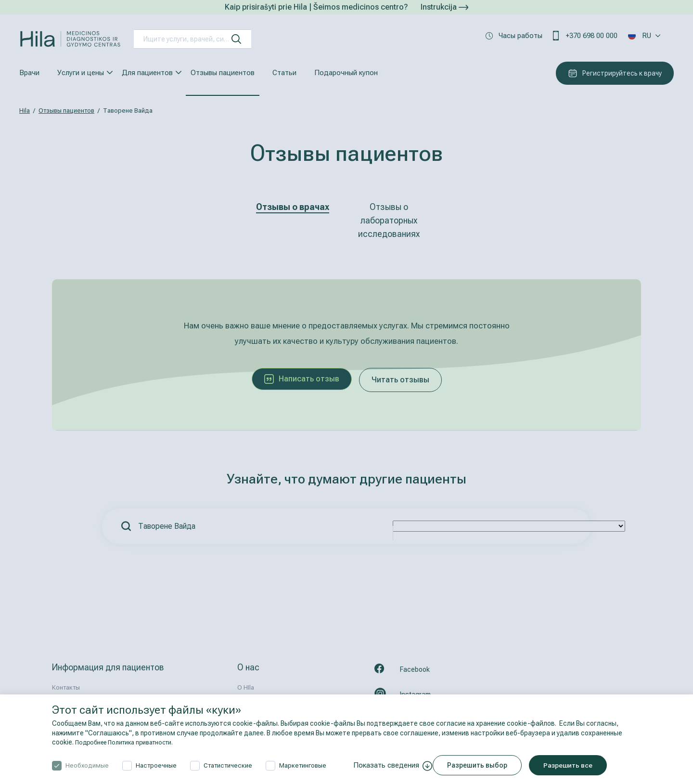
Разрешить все (577, 765)
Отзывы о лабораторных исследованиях (389, 220)
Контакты (66, 687)
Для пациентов (147, 73)
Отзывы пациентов (223, 73)
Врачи (29, 73)
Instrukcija (444, 7)
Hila (25, 111)
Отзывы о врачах (293, 207)
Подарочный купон (346, 73)
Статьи (284, 73)
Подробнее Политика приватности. (131, 742)
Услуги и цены (81, 73)
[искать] (236, 39)
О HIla (246, 687)
